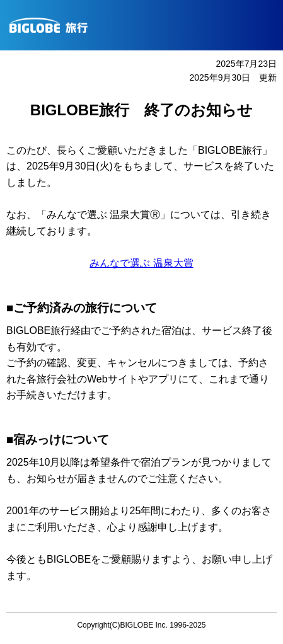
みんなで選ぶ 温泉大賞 (141, 263)
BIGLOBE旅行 (146, 25)
